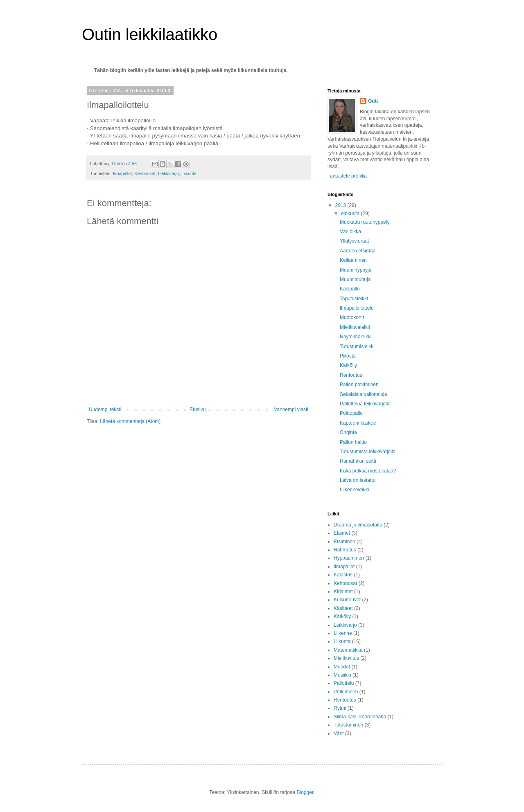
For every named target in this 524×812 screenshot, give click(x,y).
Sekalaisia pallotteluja (363, 394)
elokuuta (351, 214)
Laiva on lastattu (358, 480)
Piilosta (348, 356)
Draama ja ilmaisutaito (358, 525)
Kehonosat (145, 173)
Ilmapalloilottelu (357, 308)
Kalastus (343, 575)
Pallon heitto (353, 442)
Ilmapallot (122, 173)
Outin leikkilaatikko (150, 34)
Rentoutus (351, 375)
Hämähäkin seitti (358, 461)
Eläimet (342, 533)
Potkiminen (346, 692)
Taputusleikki (354, 299)
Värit (339, 733)
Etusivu (198, 409)
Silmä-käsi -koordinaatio (360, 717)
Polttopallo (351, 413)
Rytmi (340, 708)
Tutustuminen (348, 725)
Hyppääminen (349, 558)
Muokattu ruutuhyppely (365, 222)
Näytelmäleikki (356, 337)
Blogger (305, 792)
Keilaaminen (353, 260)
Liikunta (189, 173)
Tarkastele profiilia (347, 176)
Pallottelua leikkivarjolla (365, 404)
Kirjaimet (343, 592)
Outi (373, 101)
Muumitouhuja (355, 279)
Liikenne (343, 633)
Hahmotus (345, 550)
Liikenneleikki (354, 490)
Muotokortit (352, 317)
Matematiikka (348, 650)
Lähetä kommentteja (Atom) (130, 421)
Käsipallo (350, 289)
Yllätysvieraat (354, 241)
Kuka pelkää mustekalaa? (368, 471)
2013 (341, 205)
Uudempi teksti (105, 409)
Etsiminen (344, 542)
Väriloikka (350, 232)
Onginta (348, 432)
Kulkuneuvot (347, 600)
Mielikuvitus (346, 658)
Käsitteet (343, 608)
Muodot (342, 667)
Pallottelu (344, 683)
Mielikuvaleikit (355, 327)
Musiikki (342, 675)
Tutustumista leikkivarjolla (368, 452)
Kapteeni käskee (358, 423)
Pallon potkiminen (359, 385)
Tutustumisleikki (357, 346)
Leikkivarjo (168, 173)
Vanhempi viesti (291, 409)
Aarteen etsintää (358, 251)
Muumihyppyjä (356, 270)
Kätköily (348, 365)
